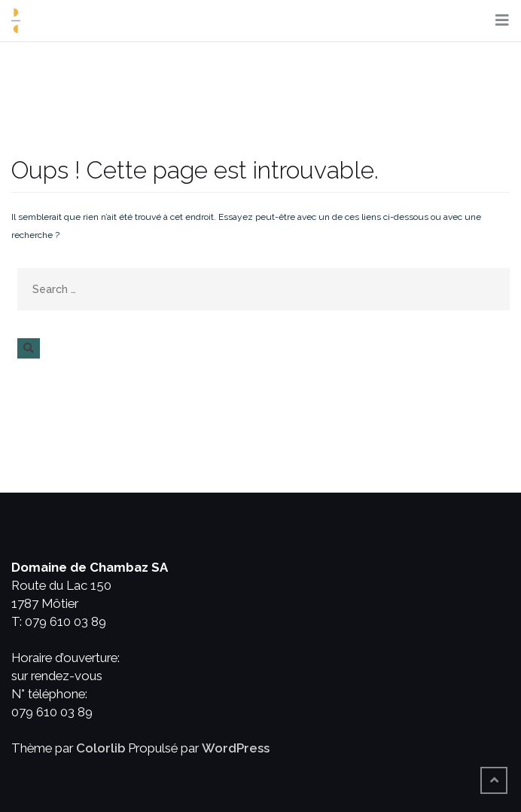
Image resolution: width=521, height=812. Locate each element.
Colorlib (101, 748)
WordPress (236, 748)
